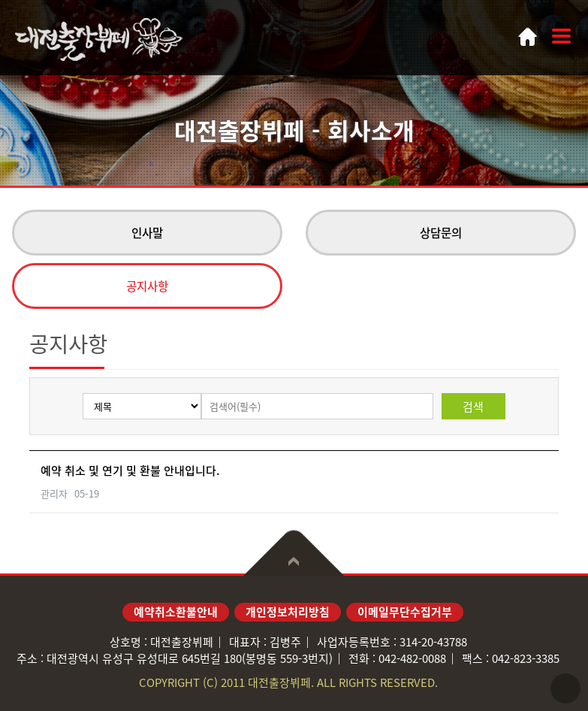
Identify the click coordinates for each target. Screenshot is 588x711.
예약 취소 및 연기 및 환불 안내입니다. (130, 470)
